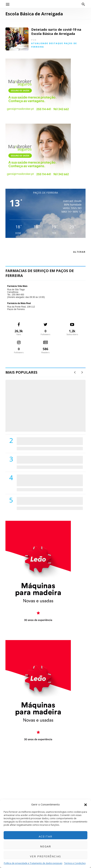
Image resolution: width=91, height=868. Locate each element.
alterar (79, 252)
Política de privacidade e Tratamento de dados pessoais (33, 863)
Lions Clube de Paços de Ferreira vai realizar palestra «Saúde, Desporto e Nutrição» (49, 460)
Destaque (56, 43)
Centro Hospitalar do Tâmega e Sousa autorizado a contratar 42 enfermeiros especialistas (45, 480)
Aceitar (45, 836)
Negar (46, 846)
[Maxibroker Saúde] (38, 85)
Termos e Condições (75, 863)
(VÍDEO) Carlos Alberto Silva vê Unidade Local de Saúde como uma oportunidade (49, 420)
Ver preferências (45, 856)
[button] (86, 804)
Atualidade (40, 43)
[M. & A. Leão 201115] (38, 575)
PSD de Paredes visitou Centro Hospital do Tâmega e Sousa (47, 441)
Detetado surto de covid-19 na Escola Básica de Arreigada (56, 32)
